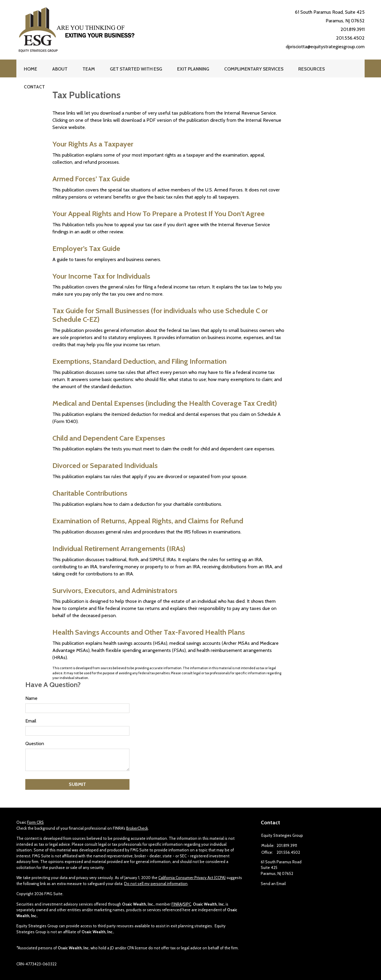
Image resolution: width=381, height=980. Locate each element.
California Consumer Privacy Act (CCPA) (192, 878)
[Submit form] (77, 784)
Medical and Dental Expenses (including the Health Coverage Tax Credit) (165, 403)
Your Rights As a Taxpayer (93, 144)
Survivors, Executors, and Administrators (115, 590)
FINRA (177, 904)
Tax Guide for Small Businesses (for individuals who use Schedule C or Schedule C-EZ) (160, 315)
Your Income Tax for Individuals (101, 276)
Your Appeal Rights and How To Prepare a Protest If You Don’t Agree (159, 214)
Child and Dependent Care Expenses (109, 438)
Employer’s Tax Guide (86, 248)
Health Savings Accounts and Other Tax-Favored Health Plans (149, 632)
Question (35, 743)
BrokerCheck (137, 828)
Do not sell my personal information (156, 884)
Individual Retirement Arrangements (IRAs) (119, 548)
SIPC (187, 904)
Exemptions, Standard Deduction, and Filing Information (139, 361)
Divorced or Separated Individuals (105, 465)
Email (31, 721)
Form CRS (35, 822)
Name (31, 698)
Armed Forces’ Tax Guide (91, 179)
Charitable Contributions (90, 493)
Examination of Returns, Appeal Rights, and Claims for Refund (148, 521)
